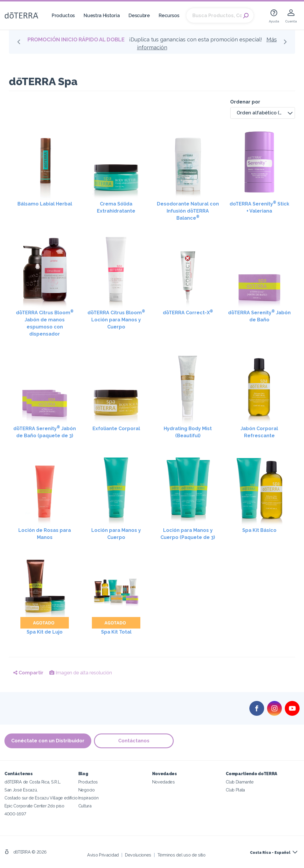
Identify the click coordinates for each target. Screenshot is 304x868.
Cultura (85, 805)
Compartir (28, 673)
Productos (63, 16)
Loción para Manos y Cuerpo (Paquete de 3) (188, 534)
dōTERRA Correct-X (188, 312)
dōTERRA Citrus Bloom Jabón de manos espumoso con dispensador (45, 323)
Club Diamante (240, 782)
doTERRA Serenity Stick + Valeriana (259, 207)
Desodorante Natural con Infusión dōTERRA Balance (188, 211)
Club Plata (235, 790)
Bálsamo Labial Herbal (45, 204)
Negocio (87, 790)
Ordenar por (245, 102)
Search (246, 16)
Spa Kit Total (116, 632)
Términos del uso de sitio (181, 855)
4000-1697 (15, 813)
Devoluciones (138, 855)
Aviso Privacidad (103, 855)
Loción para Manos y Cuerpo (116, 534)
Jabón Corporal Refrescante (259, 432)
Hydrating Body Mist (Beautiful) (188, 432)
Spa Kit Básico (259, 530)
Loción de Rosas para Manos (45, 534)
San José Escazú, (21, 790)
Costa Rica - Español (270, 852)
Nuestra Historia (102, 16)
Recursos (169, 16)
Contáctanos (134, 741)
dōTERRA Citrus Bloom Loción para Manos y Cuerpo (116, 319)
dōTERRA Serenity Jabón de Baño (259, 316)
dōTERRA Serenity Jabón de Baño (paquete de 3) (45, 432)
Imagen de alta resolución (81, 673)
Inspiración (88, 797)
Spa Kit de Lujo (45, 632)
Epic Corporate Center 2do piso (34, 805)
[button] (263, 113)
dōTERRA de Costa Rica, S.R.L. (33, 782)
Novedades (164, 782)
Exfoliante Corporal (116, 429)
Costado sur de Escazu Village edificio (41, 797)
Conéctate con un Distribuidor (48, 741)
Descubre (139, 16)
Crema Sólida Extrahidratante (116, 207)
